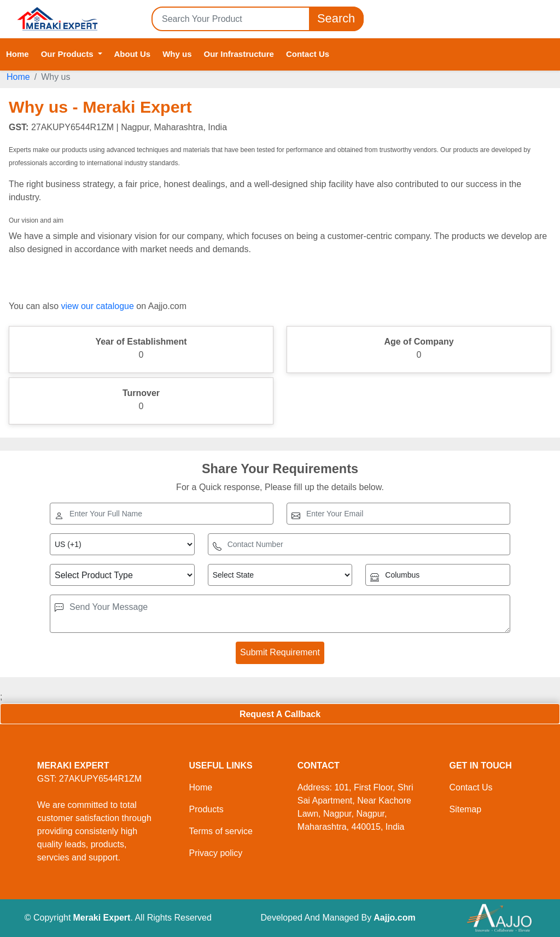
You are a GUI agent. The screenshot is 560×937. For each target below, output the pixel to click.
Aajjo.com (394, 918)
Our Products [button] (68, 54)
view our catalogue (97, 306)
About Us (133, 54)
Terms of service (220, 831)
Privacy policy (215, 853)
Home (17, 54)
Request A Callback (280, 714)
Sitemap (465, 809)
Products (206, 809)
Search (336, 19)
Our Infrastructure (239, 54)
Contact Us (308, 54)
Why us (177, 54)
